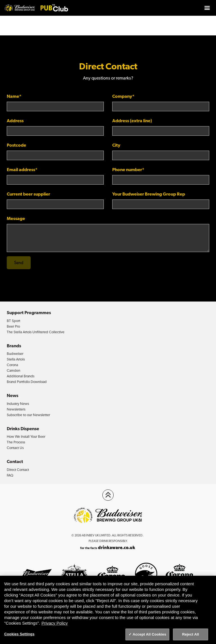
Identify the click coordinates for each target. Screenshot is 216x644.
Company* (123, 96)
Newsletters (16, 409)
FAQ (10, 475)
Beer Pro (13, 326)
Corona (12, 365)
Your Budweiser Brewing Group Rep (149, 194)
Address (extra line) (132, 121)
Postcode (16, 145)
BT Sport (13, 321)
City (116, 145)
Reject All (190, 634)
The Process (16, 442)
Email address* (22, 170)
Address (15, 121)
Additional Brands (21, 376)
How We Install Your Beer (26, 436)
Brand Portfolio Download (27, 382)
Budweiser (15, 354)
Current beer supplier (28, 194)
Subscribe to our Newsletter (28, 415)
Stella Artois (16, 359)
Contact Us (15, 448)
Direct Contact (18, 470)
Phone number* (128, 170)
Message (16, 218)
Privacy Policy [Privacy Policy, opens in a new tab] (54, 623)
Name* (14, 96)
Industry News (18, 404)
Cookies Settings (19, 634)
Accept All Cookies (149, 634)
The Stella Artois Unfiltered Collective (36, 332)
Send (19, 263)
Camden (13, 370)
